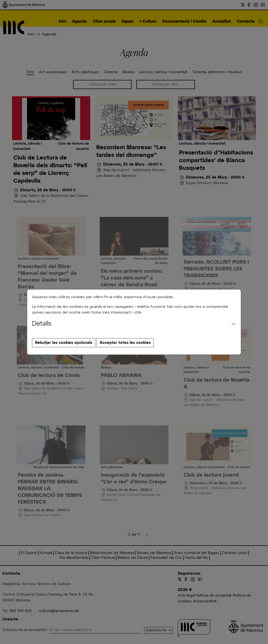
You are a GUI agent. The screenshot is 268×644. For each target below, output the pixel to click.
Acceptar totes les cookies (125, 343)
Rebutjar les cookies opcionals (64, 343)
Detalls (42, 324)
